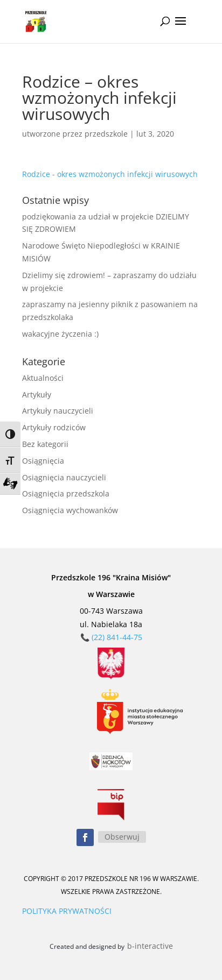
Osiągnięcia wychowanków (70, 510)
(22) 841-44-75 (117, 637)
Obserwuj (122, 837)
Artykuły (37, 395)
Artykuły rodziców (54, 427)
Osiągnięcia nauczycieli (64, 477)
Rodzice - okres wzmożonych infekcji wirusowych (110, 174)
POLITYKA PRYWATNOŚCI (67, 911)
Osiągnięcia (43, 461)
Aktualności (43, 378)
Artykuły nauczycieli (58, 411)
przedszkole (106, 134)
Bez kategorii (45, 444)
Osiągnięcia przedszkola (66, 493)
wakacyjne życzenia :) (60, 334)
